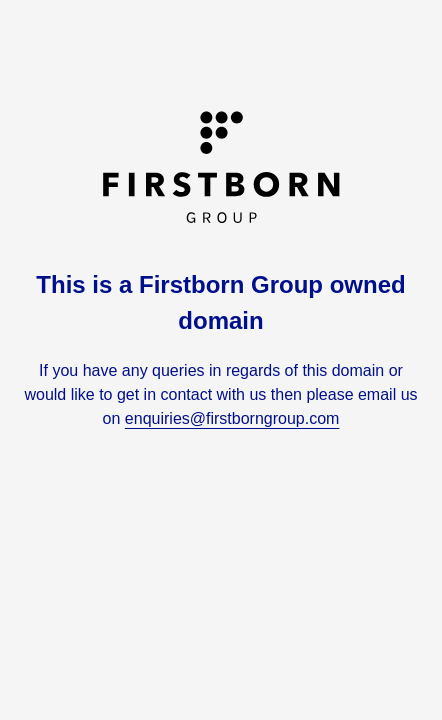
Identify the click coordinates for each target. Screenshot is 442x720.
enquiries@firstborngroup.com (232, 418)
